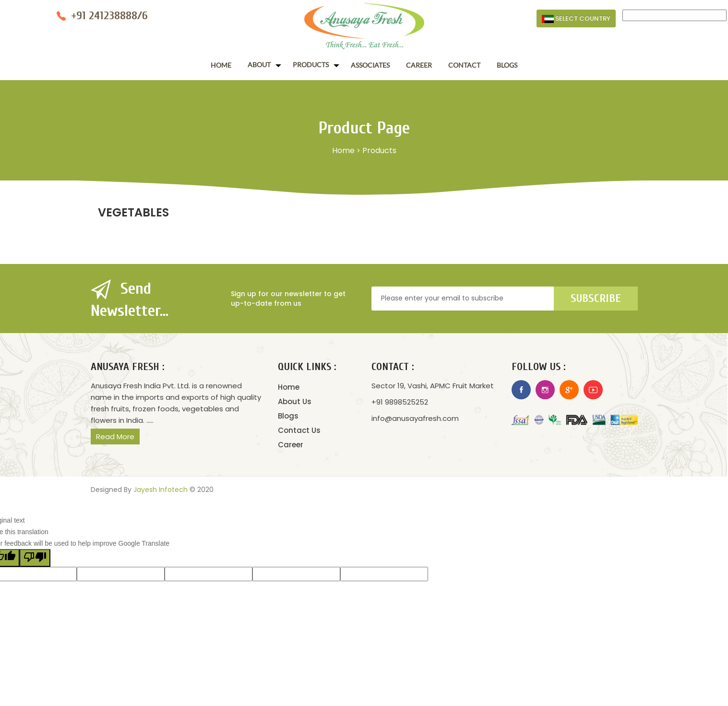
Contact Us (299, 430)
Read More (115, 437)
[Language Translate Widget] (674, 15)
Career (419, 65)
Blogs (507, 65)
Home (221, 65)
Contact (464, 65)
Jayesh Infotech (161, 490)
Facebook (521, 390)
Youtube (593, 390)
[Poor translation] (35, 558)
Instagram (545, 390)
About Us (295, 401)
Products (311, 65)
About (259, 65)
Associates (370, 65)
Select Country (576, 18)
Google (569, 390)
